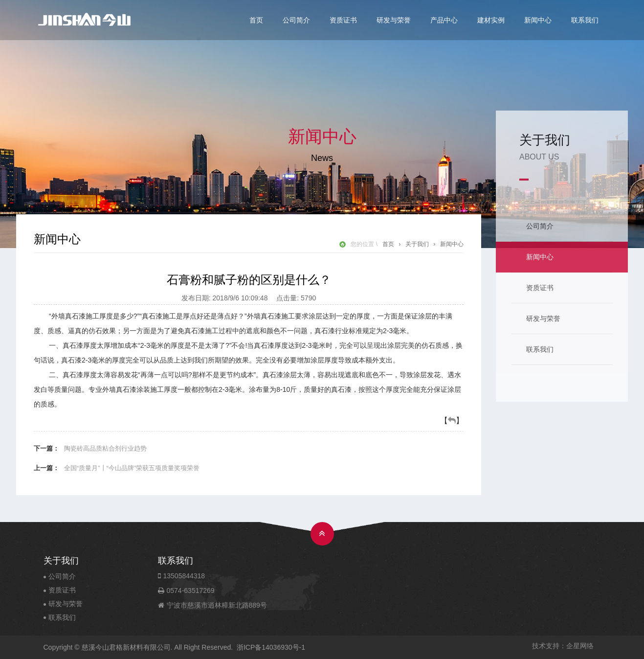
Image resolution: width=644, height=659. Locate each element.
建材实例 (491, 20)
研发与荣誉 (394, 20)
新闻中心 (538, 20)
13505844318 (187, 576)
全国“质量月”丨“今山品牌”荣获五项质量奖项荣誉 (132, 468)
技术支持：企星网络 (563, 646)
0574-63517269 (191, 591)
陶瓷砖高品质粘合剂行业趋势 (105, 448)
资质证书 (343, 20)
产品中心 (444, 20)
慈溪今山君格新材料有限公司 (126, 647)
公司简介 (296, 20)
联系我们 (585, 20)
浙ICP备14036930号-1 (271, 647)
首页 (256, 20)
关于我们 (417, 244)
